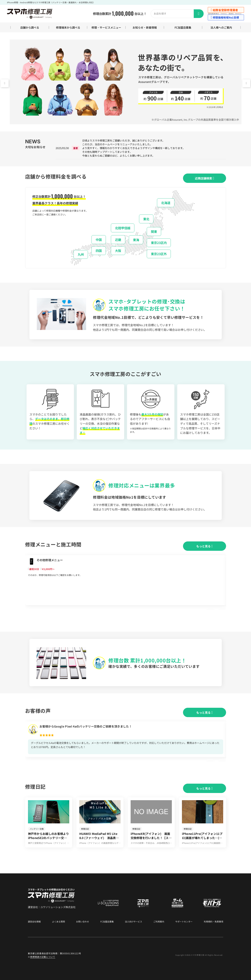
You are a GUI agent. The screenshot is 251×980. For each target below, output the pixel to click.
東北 (146, 219)
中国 (99, 240)
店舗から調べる (30, 27)
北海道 (166, 203)
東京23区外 (159, 254)
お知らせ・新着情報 (145, 27)
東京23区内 (159, 243)
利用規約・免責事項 (214, 922)
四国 (99, 251)
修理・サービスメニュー (106, 27)
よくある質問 (58, 922)
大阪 (118, 251)
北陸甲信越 (123, 228)
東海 (136, 240)
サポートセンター (184, 922)
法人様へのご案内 (221, 27)
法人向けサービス (133, 922)
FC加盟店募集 (183, 27)
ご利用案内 (159, 922)
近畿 (118, 240)
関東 (154, 232)
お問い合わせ (83, 922)
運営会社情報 (34, 922)
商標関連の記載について (43, 957)
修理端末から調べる (68, 27)
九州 (81, 254)
